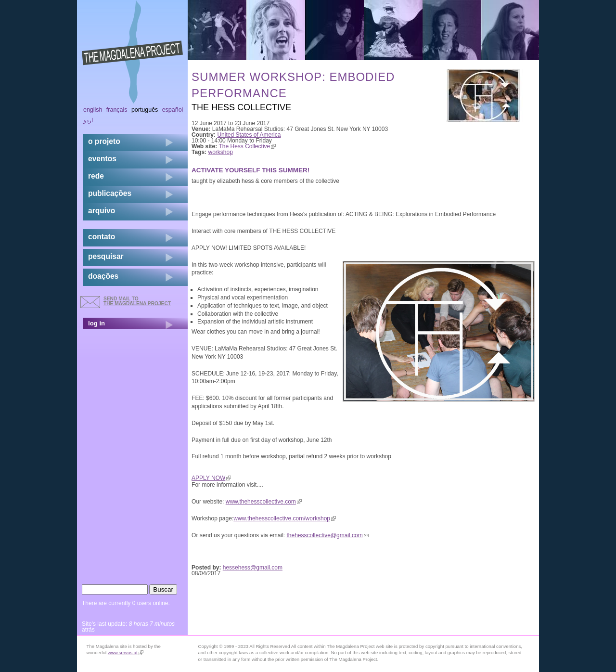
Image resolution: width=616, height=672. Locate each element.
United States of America (249, 135)
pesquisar (106, 256)
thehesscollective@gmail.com (327, 535)
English (93, 110)
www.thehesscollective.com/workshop (285, 518)
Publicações (110, 193)
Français (117, 110)
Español (173, 110)
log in (96, 323)
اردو (88, 120)
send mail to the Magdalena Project (137, 301)
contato (102, 237)
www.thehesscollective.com (264, 502)
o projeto (104, 141)
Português (145, 110)
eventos (102, 159)
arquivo (102, 211)
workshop (221, 152)
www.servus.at (126, 653)
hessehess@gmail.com (253, 568)
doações (103, 276)
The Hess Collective (248, 146)
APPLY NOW (211, 478)
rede (96, 176)
